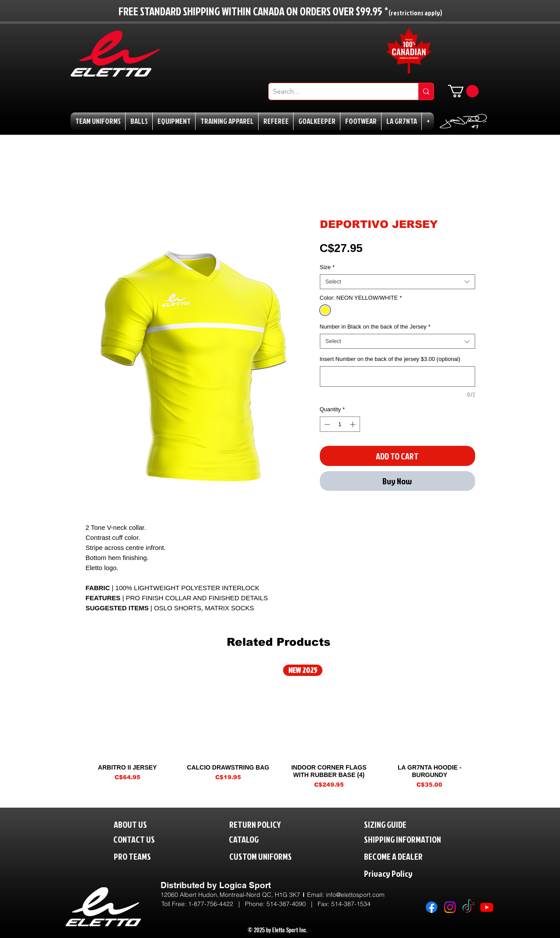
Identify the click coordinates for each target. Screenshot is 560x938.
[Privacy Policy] (406, 873)
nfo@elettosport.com (356, 895)
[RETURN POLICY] (270, 824)
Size (327, 267)
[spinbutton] (340, 424)
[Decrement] (326, 424)
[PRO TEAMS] (140, 856)
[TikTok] (468, 907)
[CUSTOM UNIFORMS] (273, 856)
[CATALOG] (249, 839)
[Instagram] (450, 907)
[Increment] (353, 424)
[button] (463, 91)
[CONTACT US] (141, 839)
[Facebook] (432, 907)
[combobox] (397, 282)
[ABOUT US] (137, 824)
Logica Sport (245, 885)
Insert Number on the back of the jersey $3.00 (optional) (390, 359)
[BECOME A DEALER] (406, 856)
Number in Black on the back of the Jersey (375, 327)
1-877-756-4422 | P (219, 904)
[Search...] (336, 91)
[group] (278, 727)
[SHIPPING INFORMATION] (419, 839)
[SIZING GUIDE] (394, 824)
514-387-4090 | (292, 904)
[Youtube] (487, 907)
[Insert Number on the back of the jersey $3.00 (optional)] (397, 376)
